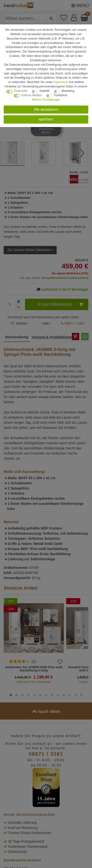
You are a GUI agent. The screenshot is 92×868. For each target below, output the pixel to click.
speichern (46, 119)
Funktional (60, 95)
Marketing (68, 91)
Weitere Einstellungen (46, 100)
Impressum (61, 82)
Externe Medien (32, 95)
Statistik (44, 91)
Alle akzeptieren (46, 109)
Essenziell (21, 91)
